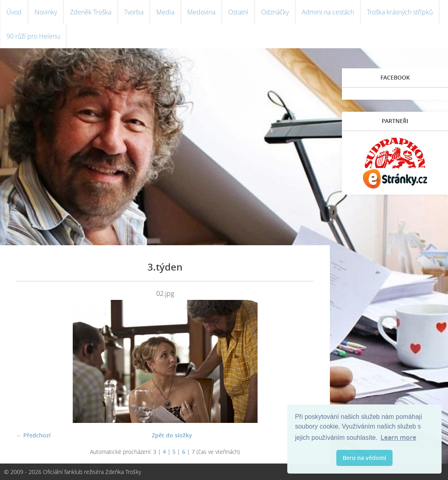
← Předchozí (33, 435)
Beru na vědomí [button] (364, 458)
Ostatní (238, 12)
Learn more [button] (398, 437)
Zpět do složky (172, 435)
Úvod (14, 12)
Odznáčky (275, 12)
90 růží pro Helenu (33, 36)
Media (165, 12)
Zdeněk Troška (91, 12)
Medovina (201, 12)
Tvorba (134, 12)
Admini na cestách (328, 12)
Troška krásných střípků (400, 12)
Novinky (46, 12)
